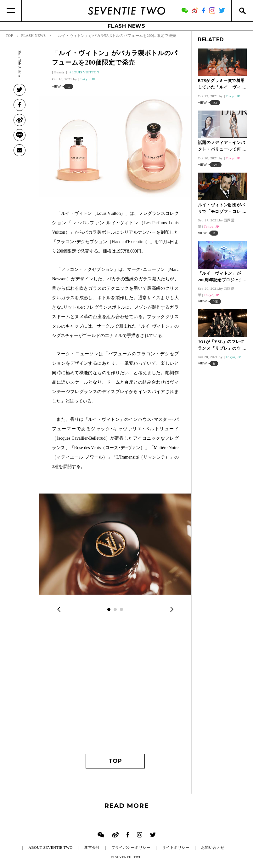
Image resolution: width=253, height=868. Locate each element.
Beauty (59, 72)
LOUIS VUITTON (85, 72)
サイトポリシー (176, 848)
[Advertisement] (115, 688)
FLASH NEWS (126, 26)
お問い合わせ (213, 848)
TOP (115, 761)
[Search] (242, 11)
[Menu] (11, 11)
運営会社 (92, 848)
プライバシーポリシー (131, 848)
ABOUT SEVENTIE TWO (50, 848)
